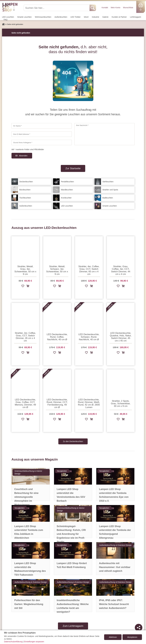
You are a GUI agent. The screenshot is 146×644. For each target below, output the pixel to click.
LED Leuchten (8, 17)
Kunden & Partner (119, 17)
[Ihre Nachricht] (105, 134)
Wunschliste (128, 8)
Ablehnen (113, 637)
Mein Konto (116, 8)
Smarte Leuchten (25, 17)
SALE (86, 17)
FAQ (6, 20)
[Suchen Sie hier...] (57, 8)
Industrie (95, 17)
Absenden (23, 156)
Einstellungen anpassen (34, 642)
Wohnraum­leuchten (43, 17)
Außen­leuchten (61, 17)
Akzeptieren (132, 637)
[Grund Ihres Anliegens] (42, 142)
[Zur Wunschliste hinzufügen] (23, 286)
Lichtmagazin (136, 17)
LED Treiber (76, 17)
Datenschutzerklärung (13, 642)
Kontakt (105, 8)
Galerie (105, 17)
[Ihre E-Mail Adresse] (42, 134)
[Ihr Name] (42, 126)
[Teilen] (139, 628)
